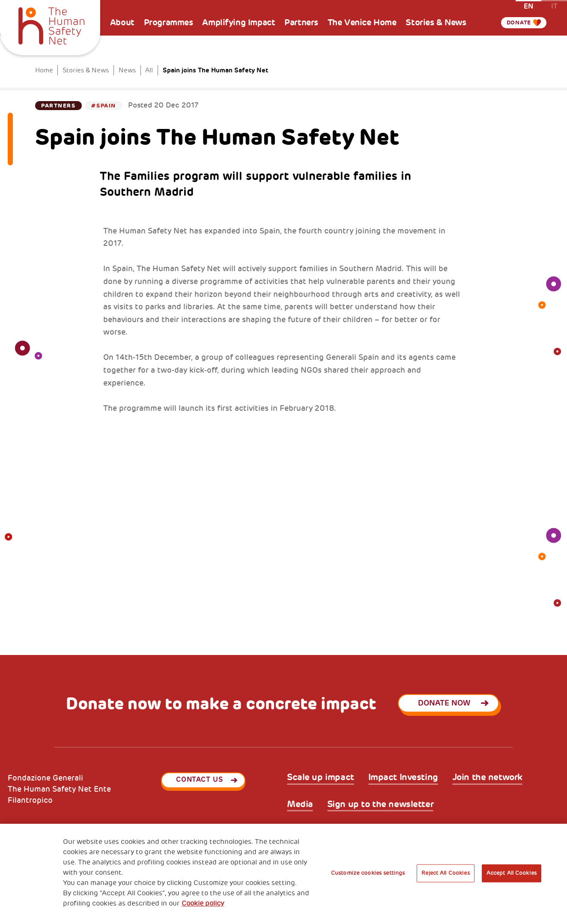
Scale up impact (321, 777)
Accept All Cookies (512, 873)
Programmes (169, 22)
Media (300, 804)
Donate (516, 23)
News (127, 70)
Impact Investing (403, 777)
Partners (301, 22)
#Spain (103, 106)
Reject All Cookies (445, 873)
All (149, 70)
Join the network (487, 777)
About (122, 22)
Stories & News (436, 22)
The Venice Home (362, 22)
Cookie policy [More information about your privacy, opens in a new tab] (203, 903)
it (554, 6)
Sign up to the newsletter (380, 804)
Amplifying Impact (239, 22)
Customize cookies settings (368, 873)
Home (44, 70)
